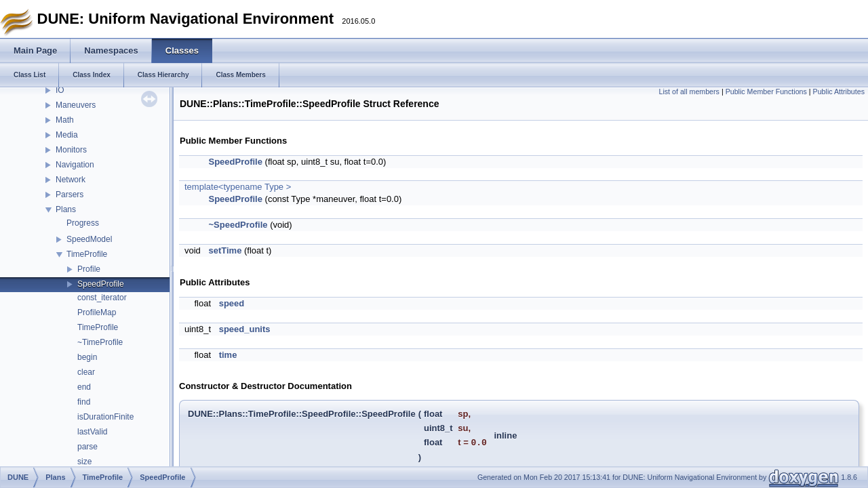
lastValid (92, 432)
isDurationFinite (105, 417)
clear (86, 372)
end (84, 387)
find (84, 402)
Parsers (70, 195)
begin (87, 357)
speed (232, 303)
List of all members (689, 91)
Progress (83, 223)
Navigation (75, 165)
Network (71, 180)
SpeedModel (89, 239)
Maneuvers (76, 105)
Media (67, 135)
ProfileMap (97, 312)
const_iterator (102, 298)
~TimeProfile (100, 342)
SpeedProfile (101, 284)
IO (60, 90)
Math (65, 120)
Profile (89, 269)
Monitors (71, 150)
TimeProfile (87, 254)
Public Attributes (839, 91)
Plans (66, 209)
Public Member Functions (766, 91)
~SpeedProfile (238, 225)
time (228, 355)
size (84, 462)
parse (87, 447)
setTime (225, 250)
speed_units (245, 329)
